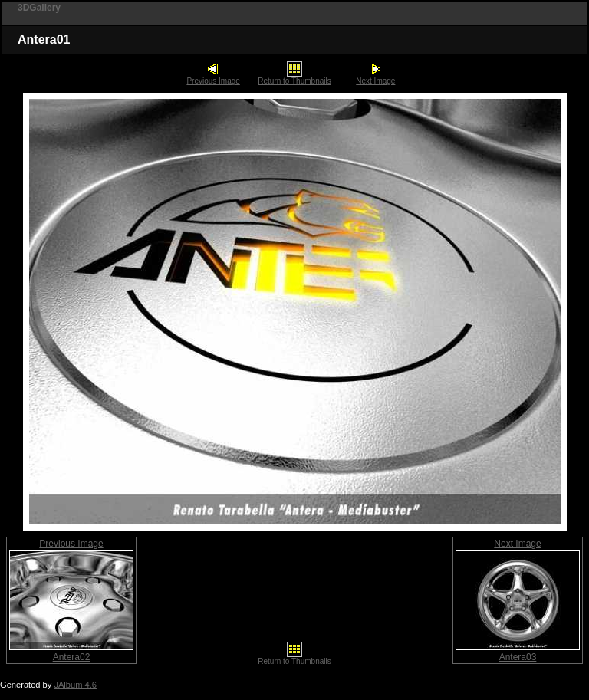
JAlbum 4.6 (75, 685)
